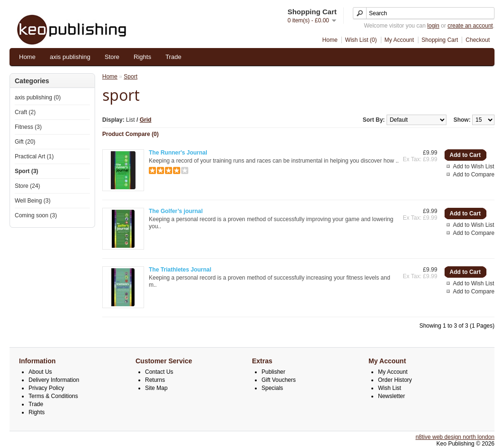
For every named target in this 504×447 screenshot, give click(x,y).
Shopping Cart (440, 40)
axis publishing (70, 57)
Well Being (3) (33, 201)
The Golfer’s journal (176, 211)
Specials (272, 388)
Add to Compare (474, 175)
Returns (155, 380)
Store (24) (27, 186)
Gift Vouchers (279, 380)
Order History (395, 380)
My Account (399, 40)
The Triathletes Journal (180, 270)
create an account (470, 26)
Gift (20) (25, 142)
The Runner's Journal (178, 153)
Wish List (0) (361, 40)
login (433, 26)
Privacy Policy (46, 388)
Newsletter (392, 396)
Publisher (273, 372)
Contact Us (159, 372)
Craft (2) (25, 112)
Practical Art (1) (34, 156)
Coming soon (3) (36, 215)
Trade (173, 57)
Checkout (478, 40)
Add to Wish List (474, 166)
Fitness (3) (28, 127)
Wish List (390, 388)
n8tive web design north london (455, 437)
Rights (142, 57)
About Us (40, 372)
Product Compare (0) (131, 134)
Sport (131, 77)
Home (330, 40)
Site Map (156, 388)
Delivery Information (54, 380)
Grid (146, 120)
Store (112, 57)
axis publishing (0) (38, 97)
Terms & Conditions (53, 396)
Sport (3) (26, 171)
